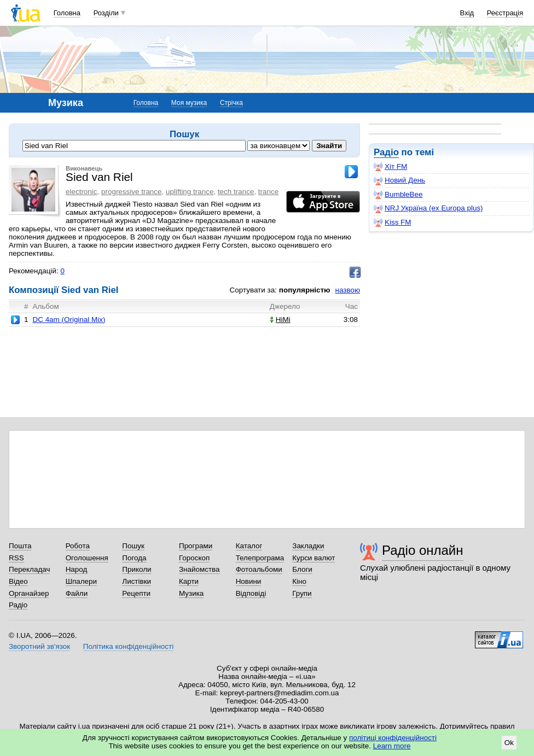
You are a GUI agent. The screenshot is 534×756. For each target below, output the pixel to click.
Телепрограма (260, 558)
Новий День (399, 180)
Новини (249, 581)
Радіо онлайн (423, 550)
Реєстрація (505, 13)
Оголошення (87, 558)
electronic (82, 192)
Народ (77, 569)
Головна (67, 13)
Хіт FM (390, 167)
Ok (509, 743)
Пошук (133, 546)
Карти (189, 581)
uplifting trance (190, 192)
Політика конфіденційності (128, 646)
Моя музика (189, 103)
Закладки (308, 546)
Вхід (467, 13)
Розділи (106, 13)
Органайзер (29, 593)
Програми (196, 546)
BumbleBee (398, 195)
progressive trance (132, 192)
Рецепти (136, 593)
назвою (348, 290)
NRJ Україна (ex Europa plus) (428, 208)
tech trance (236, 192)
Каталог (249, 546)
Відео (18, 581)
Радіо (386, 152)
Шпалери (81, 581)
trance (268, 192)
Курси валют (314, 558)
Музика (191, 593)
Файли (77, 593)
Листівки (137, 581)
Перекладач (29, 569)
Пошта (20, 546)
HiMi (280, 320)
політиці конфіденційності (393, 738)
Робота (78, 546)
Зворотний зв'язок (39, 646)
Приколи (137, 569)
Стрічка (231, 103)
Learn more (392, 746)
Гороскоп (194, 558)
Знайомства (199, 569)
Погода (134, 558)
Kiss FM (393, 222)
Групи (302, 593)
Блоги (302, 569)
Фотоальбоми (259, 569)
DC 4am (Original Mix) (69, 320)
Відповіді (251, 593)
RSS (16, 558)
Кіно (299, 581)
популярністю (305, 290)
